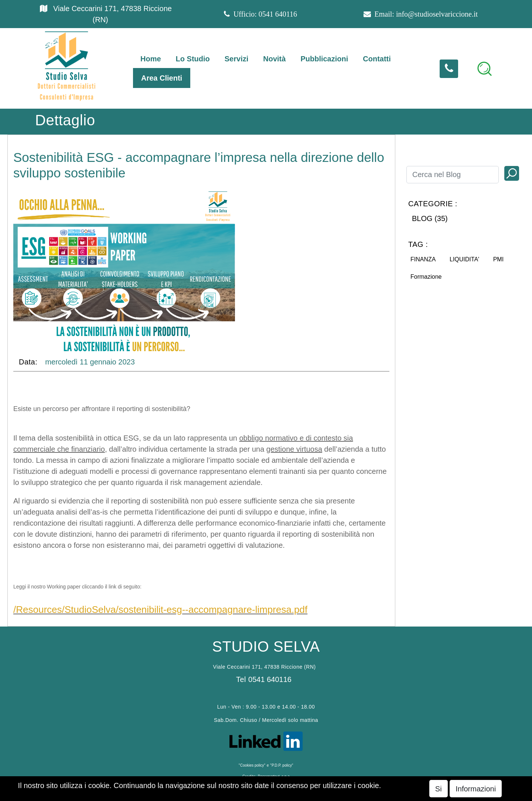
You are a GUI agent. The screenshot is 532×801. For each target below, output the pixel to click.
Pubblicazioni (324, 59)
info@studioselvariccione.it (437, 14)
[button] (484, 69)
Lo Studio (193, 59)
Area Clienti (162, 78)
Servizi (236, 59)
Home (151, 59)
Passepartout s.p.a (274, 776)
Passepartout (307, 795)
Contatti (377, 59)
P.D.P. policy (282, 765)
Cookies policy (252, 765)
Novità (274, 59)
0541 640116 (278, 14)
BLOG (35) (430, 218)
